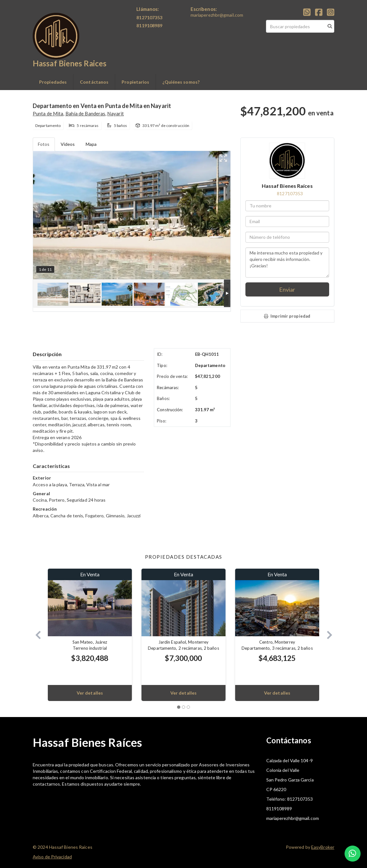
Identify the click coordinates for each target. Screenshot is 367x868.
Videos (68, 144)
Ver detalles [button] (90, 693)
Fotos (44, 144)
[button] (35, 635)
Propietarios (135, 82)
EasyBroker (323, 847)
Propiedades (53, 82)
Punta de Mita (48, 113)
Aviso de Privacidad (52, 857)
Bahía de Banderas (85, 113)
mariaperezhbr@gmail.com (217, 15)
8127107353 (290, 193)
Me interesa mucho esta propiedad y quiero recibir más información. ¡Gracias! (287, 263)
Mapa (91, 144)
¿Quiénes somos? (181, 82)
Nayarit (115, 113)
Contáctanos (94, 82)
